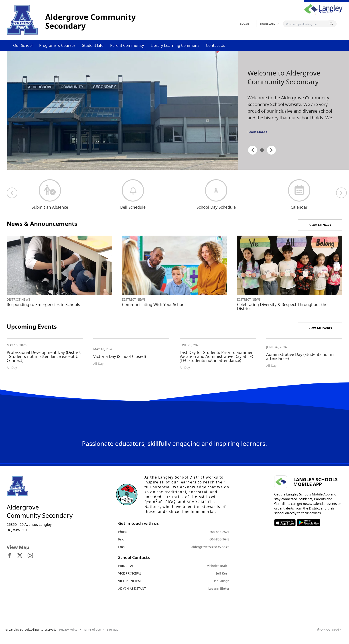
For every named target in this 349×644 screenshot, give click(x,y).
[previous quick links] (12, 193)
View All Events (320, 328)
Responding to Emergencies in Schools (43, 304)
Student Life (93, 45)
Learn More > (258, 132)
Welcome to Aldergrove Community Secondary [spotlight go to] (284, 77)
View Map (18, 547)
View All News (320, 225)
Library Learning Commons (175, 45)
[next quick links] (341, 193)
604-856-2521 (219, 532)
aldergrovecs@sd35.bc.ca (210, 547)
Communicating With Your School (154, 304)
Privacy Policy (68, 630)
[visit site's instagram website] (30, 556)
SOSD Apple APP (285, 523)
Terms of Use (92, 630)
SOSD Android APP (308, 523)
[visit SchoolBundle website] (329, 630)
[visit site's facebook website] (9, 556)
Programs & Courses (57, 45)
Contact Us (215, 45)
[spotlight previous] (253, 150)
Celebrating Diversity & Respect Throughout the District (282, 306)
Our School (23, 45)
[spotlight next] (271, 150)
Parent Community (127, 45)
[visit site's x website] (20, 556)
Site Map (113, 630)
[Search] (307, 24)
